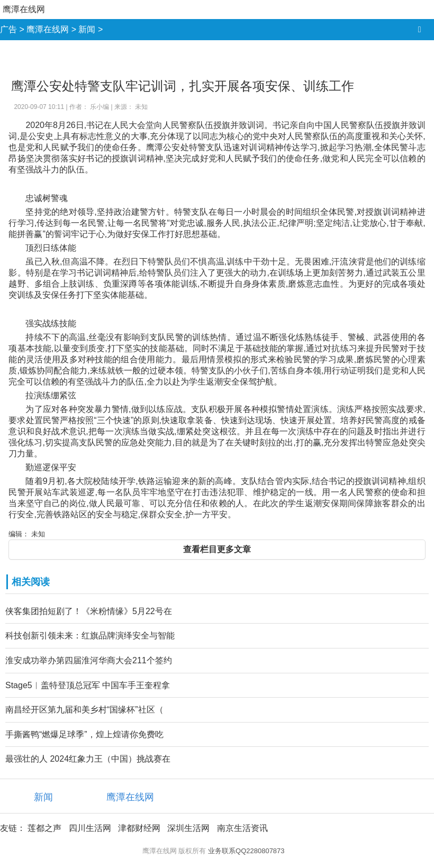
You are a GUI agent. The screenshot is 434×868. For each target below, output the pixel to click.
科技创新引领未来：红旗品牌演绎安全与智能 (90, 636)
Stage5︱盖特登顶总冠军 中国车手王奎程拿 (88, 685)
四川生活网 (90, 828)
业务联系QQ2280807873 (246, 851)
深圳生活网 (188, 828)
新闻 (87, 29)
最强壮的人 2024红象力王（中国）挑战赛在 (88, 759)
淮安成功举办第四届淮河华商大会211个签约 (89, 660)
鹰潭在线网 (24, 9)
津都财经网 (139, 828)
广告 (8, 29)
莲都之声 (44, 828)
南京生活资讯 (242, 828)
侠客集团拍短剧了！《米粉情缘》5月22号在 (89, 611)
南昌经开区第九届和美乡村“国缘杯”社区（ (84, 710)
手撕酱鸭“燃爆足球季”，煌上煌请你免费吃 (84, 734)
